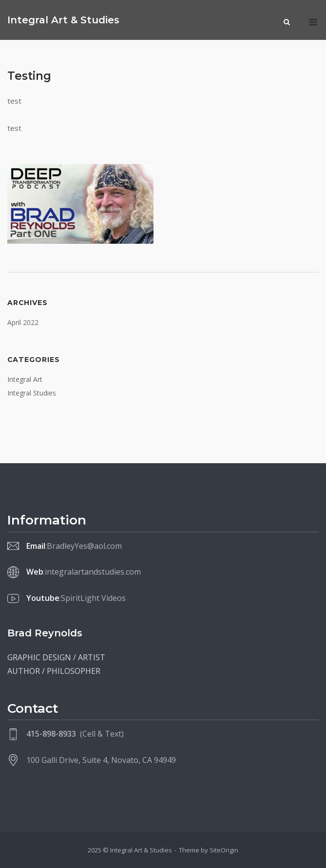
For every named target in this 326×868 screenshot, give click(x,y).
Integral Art (25, 379)
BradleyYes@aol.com (84, 546)
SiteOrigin (224, 850)
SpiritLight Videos (93, 598)
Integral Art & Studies (63, 20)
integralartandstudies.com (93, 572)
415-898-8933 (51, 734)
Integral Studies (32, 393)
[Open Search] (287, 23)
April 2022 (23, 322)
